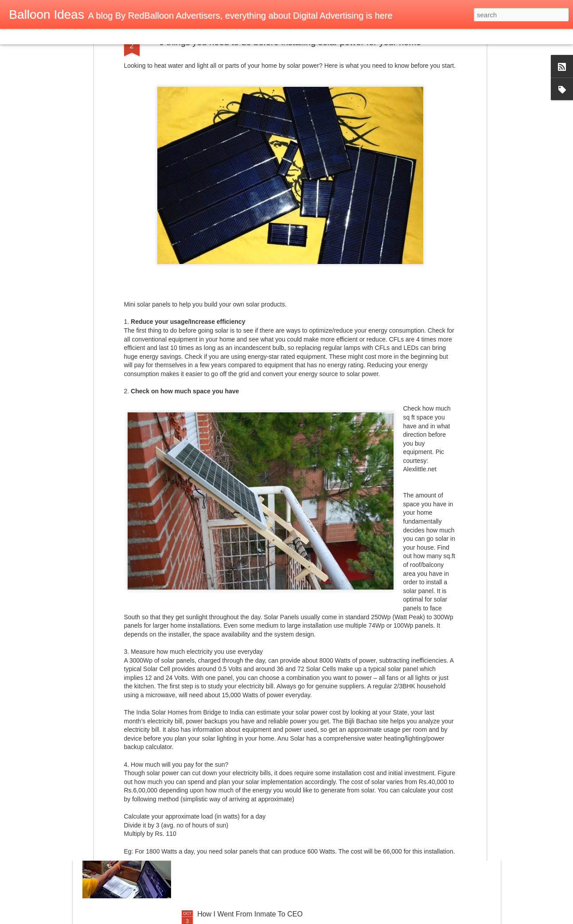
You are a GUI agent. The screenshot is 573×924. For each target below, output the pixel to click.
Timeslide (191, 36)
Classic (14, 36)
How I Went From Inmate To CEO (250, 914)
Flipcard (42, 36)
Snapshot (158, 36)
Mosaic (101, 36)
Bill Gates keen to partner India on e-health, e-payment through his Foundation (270, 717)
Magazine (72, 36)
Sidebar (129, 36)
